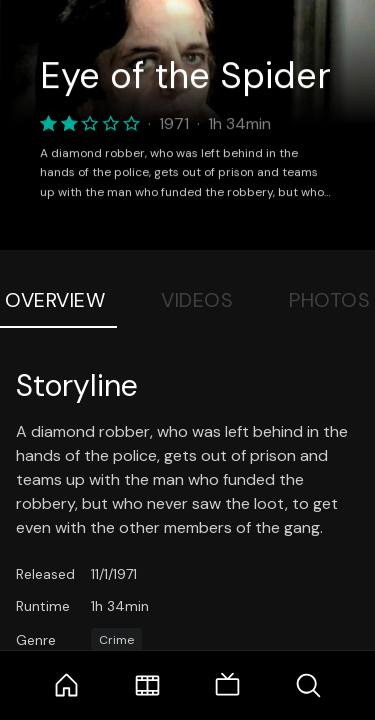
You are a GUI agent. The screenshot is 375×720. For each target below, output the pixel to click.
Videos (197, 300)
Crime (116, 640)
